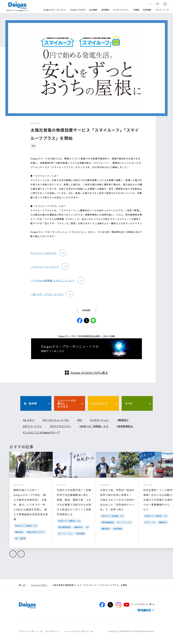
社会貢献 (93, 10)
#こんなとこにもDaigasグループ (41, 432)
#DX (33, 146)
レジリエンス (99, 403)
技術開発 (105, 10)
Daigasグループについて (55, 10)
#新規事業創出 (125, 426)
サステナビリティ (121, 10)
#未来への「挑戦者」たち (94, 426)
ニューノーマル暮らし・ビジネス (67, 403)
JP (157, 4)
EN (150, 4)
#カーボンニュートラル (56, 420)
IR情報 (136, 10)
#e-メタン (29, 420)
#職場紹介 (123, 420)
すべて (129, 403)
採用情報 (147, 10)
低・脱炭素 (30, 403)
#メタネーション (100, 420)
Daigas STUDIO (78, 10)
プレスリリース (162, 10)
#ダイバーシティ (32, 426)
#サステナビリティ (61, 426)
